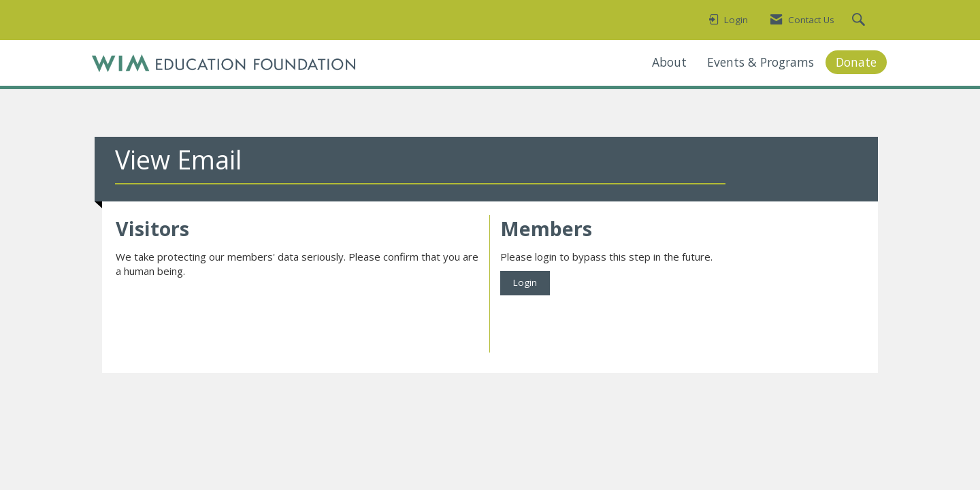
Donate (856, 62)
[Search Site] (860, 20)
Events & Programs (761, 62)
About (669, 62)
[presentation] (219, 312)
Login (525, 282)
